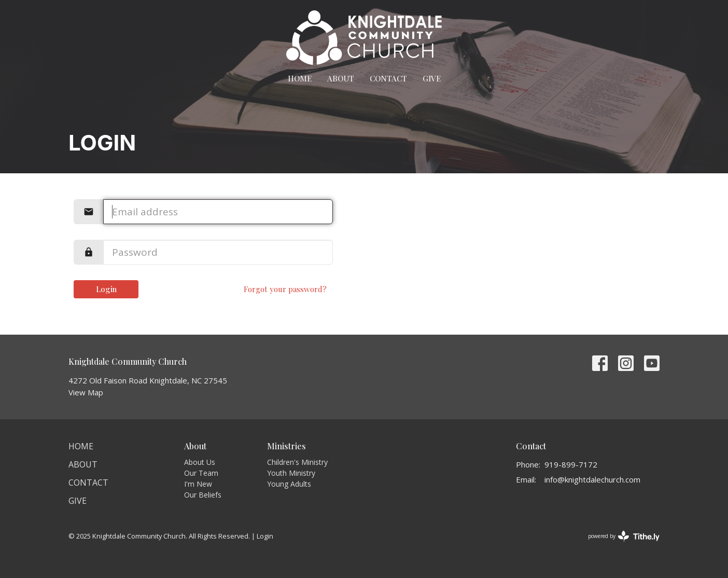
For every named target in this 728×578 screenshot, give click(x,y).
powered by (624, 536)
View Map (86, 392)
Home (300, 78)
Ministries (286, 446)
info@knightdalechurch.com (592, 479)
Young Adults (289, 484)
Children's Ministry (297, 462)
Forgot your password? (285, 289)
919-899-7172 (571, 464)
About (341, 78)
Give (432, 78)
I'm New (198, 484)
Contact (388, 78)
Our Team (201, 473)
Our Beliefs (203, 495)
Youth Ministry (291, 473)
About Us (200, 462)
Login (106, 289)
